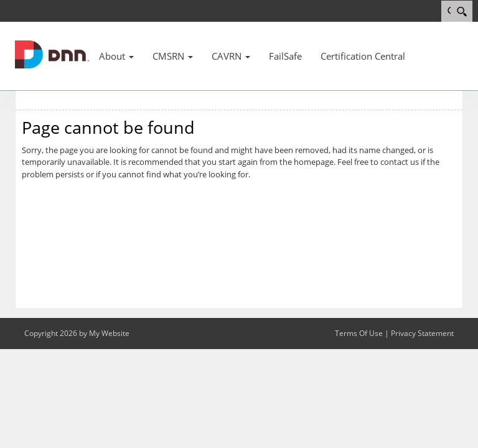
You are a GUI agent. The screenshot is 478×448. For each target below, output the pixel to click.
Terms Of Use (359, 333)
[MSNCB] (52, 54)
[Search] (462, 11)
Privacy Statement (422, 333)
